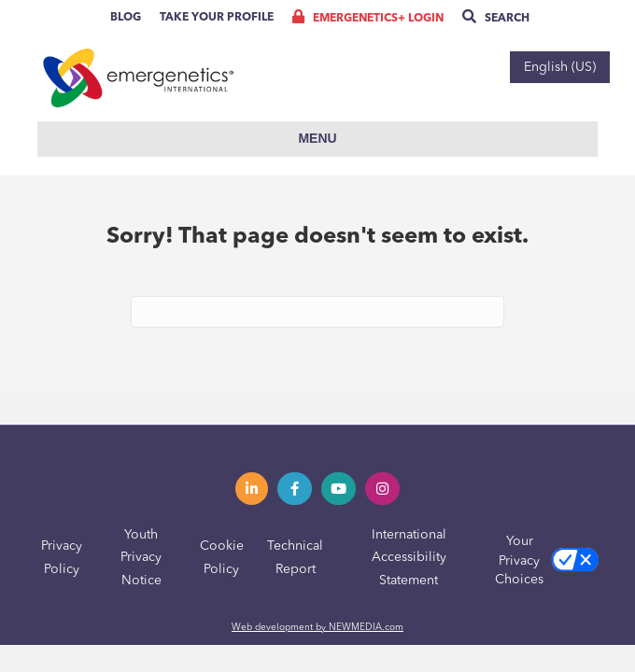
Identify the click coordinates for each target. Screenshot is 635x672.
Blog (126, 18)
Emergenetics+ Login (368, 19)
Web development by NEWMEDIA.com (317, 627)
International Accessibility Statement (409, 558)
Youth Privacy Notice (141, 558)
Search (496, 19)
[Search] (317, 312)
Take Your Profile (217, 18)
